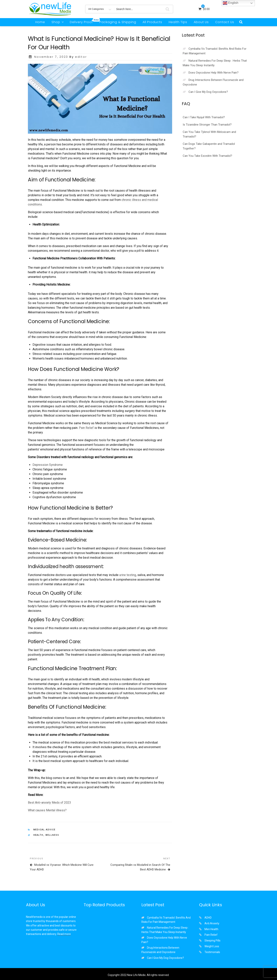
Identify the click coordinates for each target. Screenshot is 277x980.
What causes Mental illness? (47, 810)
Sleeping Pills (212, 941)
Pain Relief (86, 428)
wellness (52, 835)
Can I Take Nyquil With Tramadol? (204, 117)
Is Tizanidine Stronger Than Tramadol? (207, 125)
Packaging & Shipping (118, 22)
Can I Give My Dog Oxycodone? (208, 92)
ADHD (208, 918)
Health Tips (178, 22)
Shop (58, 22)
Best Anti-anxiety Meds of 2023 (49, 803)
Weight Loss (212, 946)
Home (40, 22)
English (231, 3)
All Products (152, 22)
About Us (201, 22)
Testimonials (212, 952)
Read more (64, 934)
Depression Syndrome (48, 465)
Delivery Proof (83, 21)
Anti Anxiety (212, 923)
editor (81, 57)
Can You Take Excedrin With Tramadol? (207, 156)
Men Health (211, 929)
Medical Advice (44, 830)
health (38, 835)
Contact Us (225, 22)
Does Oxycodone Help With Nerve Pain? (214, 73)
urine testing (128, 575)
